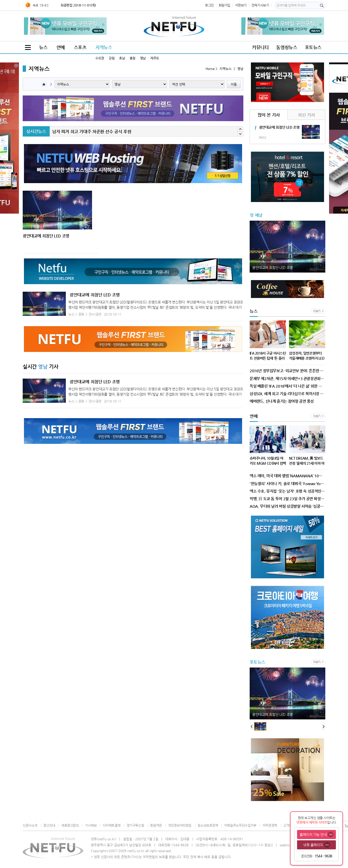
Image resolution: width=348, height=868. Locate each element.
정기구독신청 (135, 825)
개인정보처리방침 (180, 825)
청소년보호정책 (208, 825)
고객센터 (289, 825)
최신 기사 (306, 115)
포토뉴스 (313, 47)
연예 (61, 47)
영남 (143, 58)
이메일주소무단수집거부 (240, 825)
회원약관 (156, 825)
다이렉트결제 (112, 825)
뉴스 (43, 47)
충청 (133, 58)
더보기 (317, 311)
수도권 (100, 58)
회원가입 (224, 5)
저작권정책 (270, 825)
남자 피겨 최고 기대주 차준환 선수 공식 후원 (92, 131)
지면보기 (241, 5)
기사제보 (91, 825)
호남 (122, 58)
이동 (234, 84)
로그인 (209, 5)
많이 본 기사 (269, 115)
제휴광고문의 (70, 825)
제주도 (155, 58)
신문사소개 (30, 825)
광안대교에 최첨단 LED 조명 (95, 295)
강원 (112, 58)
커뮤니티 (260, 47)
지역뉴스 (104, 47)
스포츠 (80, 47)
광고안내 (49, 825)
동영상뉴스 (287, 47)
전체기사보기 (260, 5)
